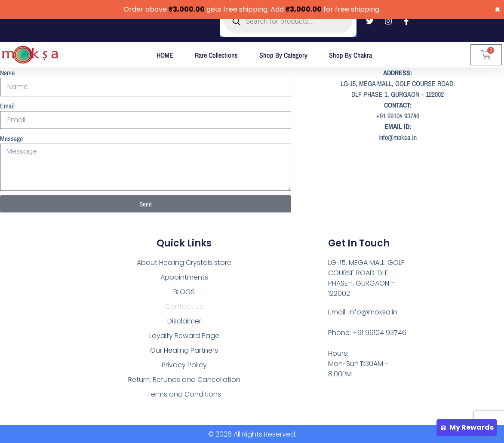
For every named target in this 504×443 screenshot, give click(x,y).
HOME (165, 55)
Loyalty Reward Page (184, 334)
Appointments (184, 276)
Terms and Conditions (184, 393)
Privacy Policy (184, 364)
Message (11, 138)
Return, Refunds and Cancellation (184, 378)
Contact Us (184, 305)
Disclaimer (184, 320)
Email (7, 105)
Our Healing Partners (184, 349)
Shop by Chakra (350, 55)
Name (7, 73)
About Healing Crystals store (184, 261)
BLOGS (184, 291)
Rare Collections (216, 55)
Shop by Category (283, 55)
